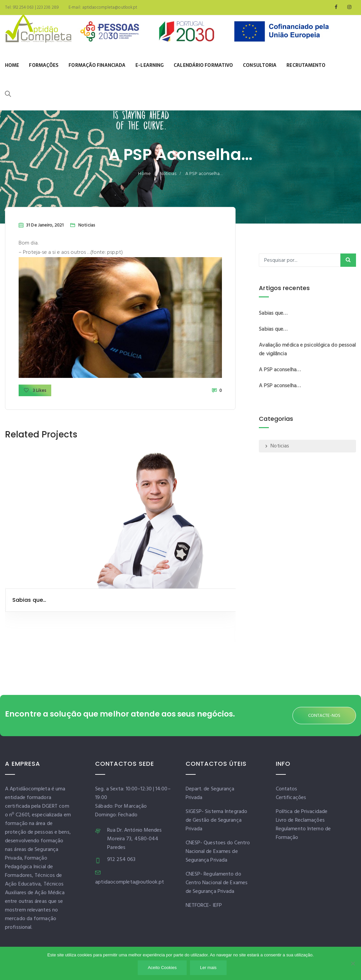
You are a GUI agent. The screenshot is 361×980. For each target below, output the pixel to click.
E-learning (150, 65)
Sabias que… (29, 600)
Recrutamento (306, 65)
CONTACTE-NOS (324, 716)
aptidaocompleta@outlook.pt (109, 7)
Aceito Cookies (162, 968)
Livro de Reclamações (300, 820)
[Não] (353, 963)
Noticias (168, 174)
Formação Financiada (97, 65)
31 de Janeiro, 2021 (45, 225)
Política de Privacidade (302, 812)
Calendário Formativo (203, 65)
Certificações (291, 798)
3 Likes (35, 391)
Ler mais (208, 968)
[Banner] (205, 33)
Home (12, 65)
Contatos (287, 789)
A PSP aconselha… (280, 370)
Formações (44, 65)
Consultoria (260, 65)
